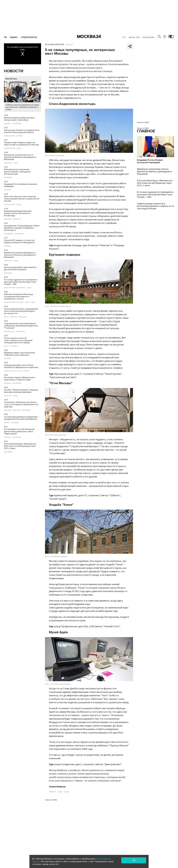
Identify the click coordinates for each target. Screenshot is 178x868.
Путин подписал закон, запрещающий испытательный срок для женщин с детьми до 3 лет (21, 311)
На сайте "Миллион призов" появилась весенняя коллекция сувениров (21, 391)
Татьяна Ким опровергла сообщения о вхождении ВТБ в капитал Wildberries (21, 418)
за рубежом (17, 123)
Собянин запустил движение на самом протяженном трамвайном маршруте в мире (22, 96)
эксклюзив (26, 410)
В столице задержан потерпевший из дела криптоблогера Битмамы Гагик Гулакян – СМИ (21, 282)
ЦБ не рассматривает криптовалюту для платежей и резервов (20, 268)
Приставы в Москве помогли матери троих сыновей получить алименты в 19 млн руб (22, 199)
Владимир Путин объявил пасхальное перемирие (21, 185)
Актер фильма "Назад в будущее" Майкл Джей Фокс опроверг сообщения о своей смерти (22, 228)
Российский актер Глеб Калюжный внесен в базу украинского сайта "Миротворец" (19, 431)
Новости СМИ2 (51, 800)
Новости (14, 71)
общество (17, 219)
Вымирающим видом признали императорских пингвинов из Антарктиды (18, 213)
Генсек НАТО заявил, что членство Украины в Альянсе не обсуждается (19, 241)
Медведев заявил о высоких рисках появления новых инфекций (19, 354)
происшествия (10, 136)
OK (134, 860)
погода (19, 371)
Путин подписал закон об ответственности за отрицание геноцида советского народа (18, 340)
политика (7, 123)
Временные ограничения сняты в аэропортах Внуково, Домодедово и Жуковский (20, 157)
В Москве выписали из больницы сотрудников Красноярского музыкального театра (19, 297)
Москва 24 (89, 37)
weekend (52, 792)
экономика (8, 177)
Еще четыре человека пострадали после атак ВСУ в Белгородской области (22, 131)
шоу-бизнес (9, 234)
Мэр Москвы (11, 79)
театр (27, 302)
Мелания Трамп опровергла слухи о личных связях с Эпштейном (19, 119)
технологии (20, 331)
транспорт (8, 163)
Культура (69, 45)
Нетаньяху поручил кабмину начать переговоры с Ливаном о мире (20, 379)
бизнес (7, 423)
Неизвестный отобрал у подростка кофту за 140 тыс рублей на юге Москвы (21, 144)
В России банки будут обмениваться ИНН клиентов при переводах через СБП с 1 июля (20, 446)
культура (20, 302)
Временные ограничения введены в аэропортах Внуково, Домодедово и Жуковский (20, 255)
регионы (20, 136)
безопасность (9, 331)
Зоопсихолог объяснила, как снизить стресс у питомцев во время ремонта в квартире (21, 404)
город (19, 148)
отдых (60, 792)
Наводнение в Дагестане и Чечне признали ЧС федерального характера (21, 366)
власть (7, 317)
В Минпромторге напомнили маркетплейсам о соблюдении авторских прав (17, 172)
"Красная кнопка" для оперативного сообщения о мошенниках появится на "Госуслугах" (21, 326)
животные (8, 219)
